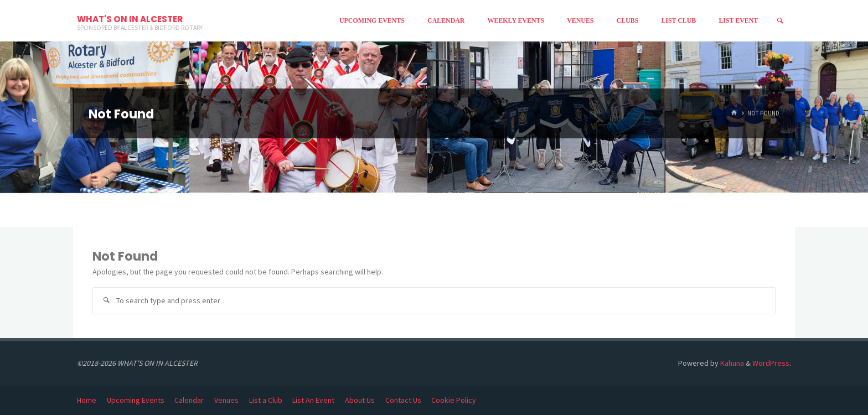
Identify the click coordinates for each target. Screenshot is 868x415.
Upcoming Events (136, 400)
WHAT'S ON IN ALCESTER (130, 19)
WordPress (771, 363)
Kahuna (731, 363)
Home (87, 400)
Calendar (189, 400)
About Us (360, 400)
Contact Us (403, 400)
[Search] (780, 21)
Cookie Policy (454, 400)
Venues (226, 400)
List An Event (313, 400)
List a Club (266, 400)
